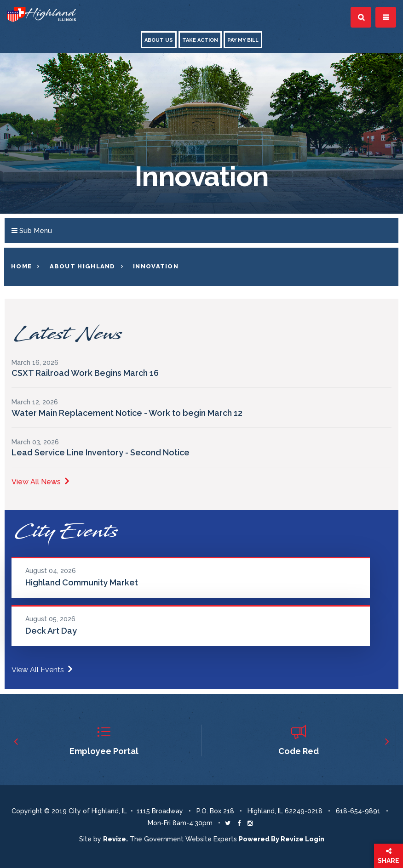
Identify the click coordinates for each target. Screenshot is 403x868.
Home (21, 266)
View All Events (42, 670)
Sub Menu (32, 231)
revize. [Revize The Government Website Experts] (115, 839)
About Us (159, 40)
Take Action (200, 40)
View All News (40, 482)
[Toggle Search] (361, 17)
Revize (292, 839)
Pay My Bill (243, 40)
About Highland (83, 266)
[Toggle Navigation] (386, 17)
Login (315, 839)
